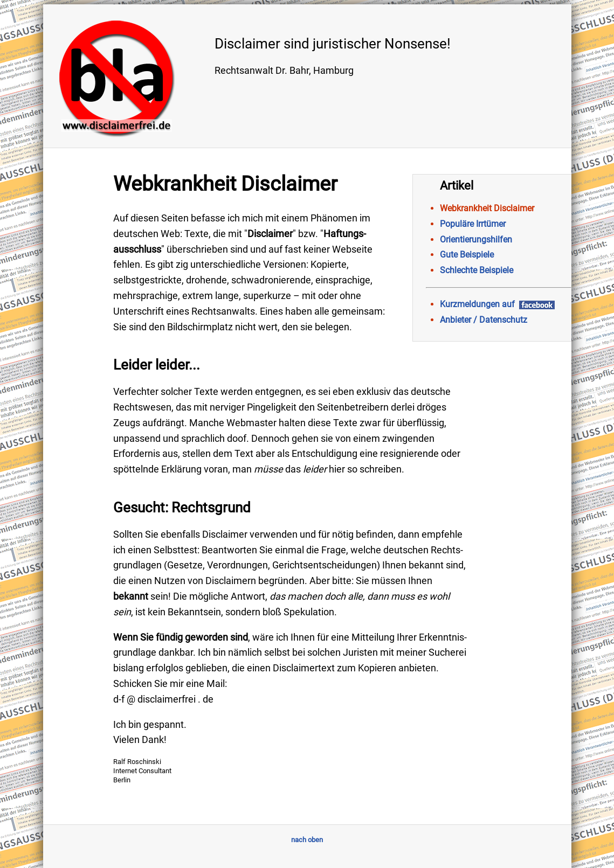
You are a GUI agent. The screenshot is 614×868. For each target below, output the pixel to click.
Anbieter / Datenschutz (484, 320)
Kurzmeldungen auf (497, 304)
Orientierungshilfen (476, 239)
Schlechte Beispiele (477, 270)
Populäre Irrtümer (473, 224)
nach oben (307, 840)
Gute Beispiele (467, 255)
